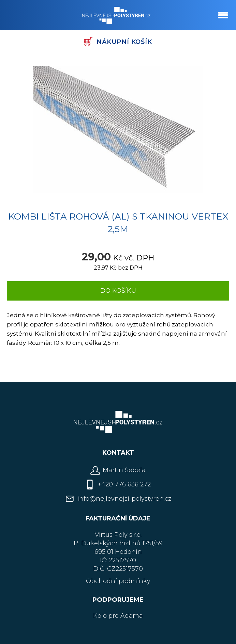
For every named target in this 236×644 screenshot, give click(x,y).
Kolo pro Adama (118, 616)
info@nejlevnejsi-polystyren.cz (124, 499)
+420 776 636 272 (124, 484)
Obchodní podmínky (118, 581)
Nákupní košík (118, 41)
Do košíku (118, 291)
